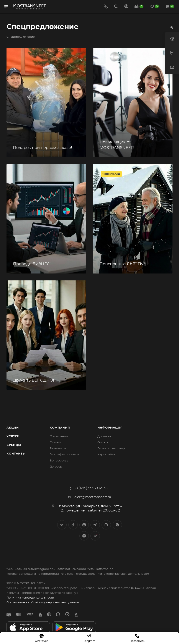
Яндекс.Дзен (84, 536)
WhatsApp (117, 525)
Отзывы (55, 442)
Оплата (103, 442)
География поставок (64, 454)
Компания (60, 427)
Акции (13, 427)
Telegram (95, 525)
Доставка (104, 436)
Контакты (16, 453)
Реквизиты (58, 448)
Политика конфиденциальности (30, 597)
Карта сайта (106, 454)
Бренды (14, 445)
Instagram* (84, 525)
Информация (110, 427)
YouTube (106, 525)
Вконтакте (62, 525)
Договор (56, 466)
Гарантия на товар (111, 448)
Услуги (13, 436)
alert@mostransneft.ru (93, 497)
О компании (59, 436)
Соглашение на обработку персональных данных (43, 602)
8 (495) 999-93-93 (90, 488)
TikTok (95, 536)
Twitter (73, 525)
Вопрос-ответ (60, 460)
